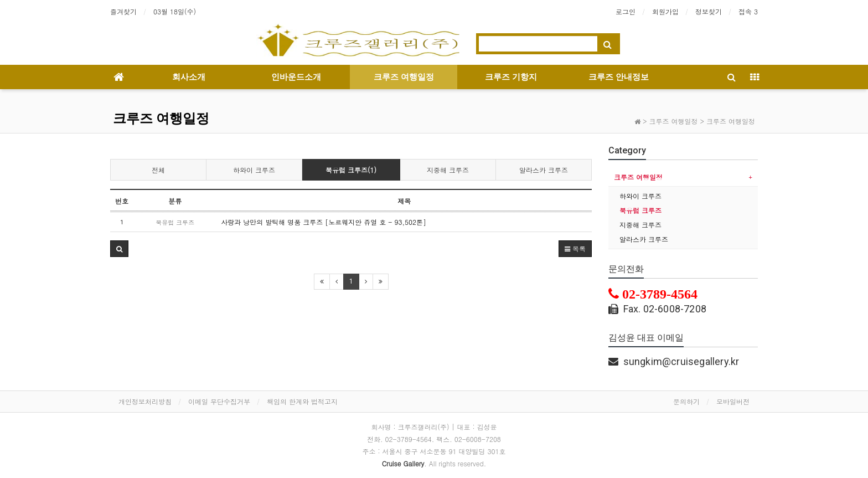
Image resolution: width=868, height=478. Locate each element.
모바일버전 (733, 401)
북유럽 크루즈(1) (351, 170)
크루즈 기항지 (511, 77)
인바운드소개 (296, 77)
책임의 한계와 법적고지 (302, 401)
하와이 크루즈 (254, 170)
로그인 (626, 11)
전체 (158, 170)
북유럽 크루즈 (640, 210)
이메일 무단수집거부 (219, 401)
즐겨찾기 (123, 11)
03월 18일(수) (175, 11)
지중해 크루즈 (448, 170)
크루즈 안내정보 (619, 77)
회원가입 (665, 11)
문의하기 (686, 401)
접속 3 (748, 11)
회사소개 (189, 77)
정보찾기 (709, 11)
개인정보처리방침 (145, 401)
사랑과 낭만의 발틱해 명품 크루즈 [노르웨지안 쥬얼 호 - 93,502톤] (324, 222)
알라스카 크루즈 (544, 170)
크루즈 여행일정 (404, 77)
